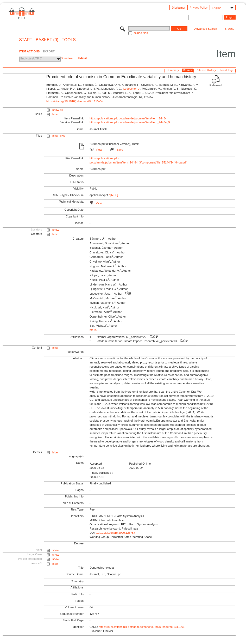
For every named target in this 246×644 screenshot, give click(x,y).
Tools (69, 40)
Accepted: (96, 464)
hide (55, 114)
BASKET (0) (47, 40)
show (56, 230)
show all (58, 110)
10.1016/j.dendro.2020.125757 (116, 533)
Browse (229, 29)
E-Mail (83, 58)
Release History (206, 70)
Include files (140, 33)
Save (117, 150)
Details (187, 70)
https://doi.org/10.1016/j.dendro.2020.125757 (75, 101)
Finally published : (101, 473)
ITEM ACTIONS (29, 51)
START (26, 40)
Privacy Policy (199, 8)
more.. (94, 330)
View (96, 150)
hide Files (58, 136)
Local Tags (226, 70)
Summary (173, 70)
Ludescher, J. (132, 89)
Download (68, 58)
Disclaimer (178, 8)
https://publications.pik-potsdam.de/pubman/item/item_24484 (128, 118)
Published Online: (140, 464)
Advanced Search (206, 29)
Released (216, 85)
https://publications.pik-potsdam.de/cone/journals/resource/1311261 (142, 627)
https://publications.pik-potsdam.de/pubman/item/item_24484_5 (130, 122)
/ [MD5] (113, 195)
